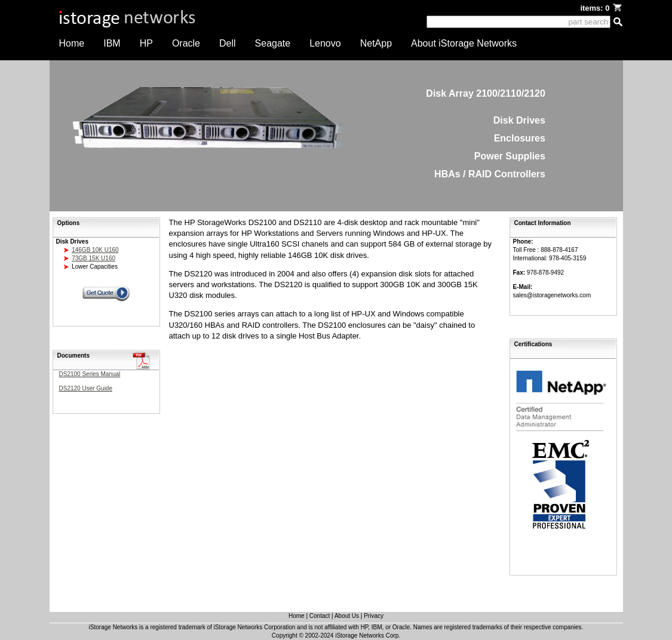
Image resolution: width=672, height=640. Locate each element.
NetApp (376, 43)
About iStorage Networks (464, 43)
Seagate (273, 43)
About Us (347, 616)
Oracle (186, 43)
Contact (320, 616)
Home (72, 43)
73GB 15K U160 (93, 258)
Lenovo (325, 43)
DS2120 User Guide (86, 388)
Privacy (374, 616)
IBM (112, 43)
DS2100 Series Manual (90, 374)
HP (146, 43)
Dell (228, 43)
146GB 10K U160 (95, 250)
